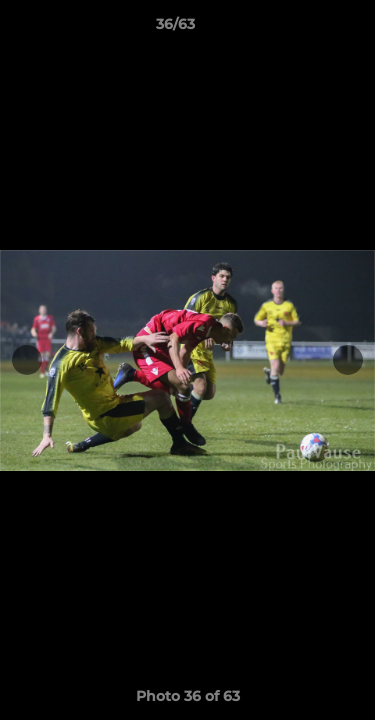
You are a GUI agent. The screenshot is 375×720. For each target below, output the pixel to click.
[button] (303, 29)
